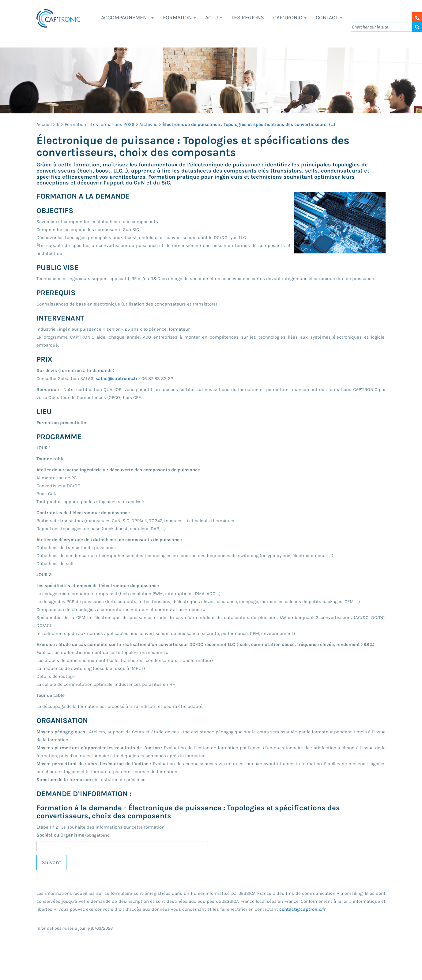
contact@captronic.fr (303, 909)
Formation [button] (179, 17)
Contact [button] (329, 17)
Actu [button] (214, 17)
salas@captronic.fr (117, 378)
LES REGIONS (248, 17)
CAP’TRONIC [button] (290, 17)
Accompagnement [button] (127, 17)
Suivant (51, 862)
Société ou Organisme (73, 835)
